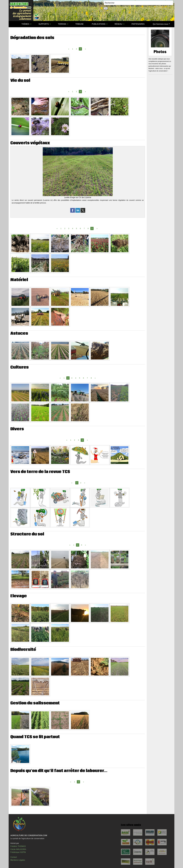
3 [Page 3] (69, 228)
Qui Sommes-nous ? (161, 24)
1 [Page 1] (73, 49)
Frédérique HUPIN (18, 852)
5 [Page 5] (76, 228)
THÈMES (25, 24)
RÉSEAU (118, 24)
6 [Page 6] (80, 228)
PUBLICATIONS (99, 24)
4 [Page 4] (73, 228)
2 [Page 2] (76, 49)
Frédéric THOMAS (18, 846)
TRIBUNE (79, 24)
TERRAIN (62, 24)
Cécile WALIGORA (18, 849)
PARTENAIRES (138, 24)
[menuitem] (13, 24)
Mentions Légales (18, 860)
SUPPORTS (44, 24)
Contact (14, 857)
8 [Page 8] (88, 228)
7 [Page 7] (84, 228)
